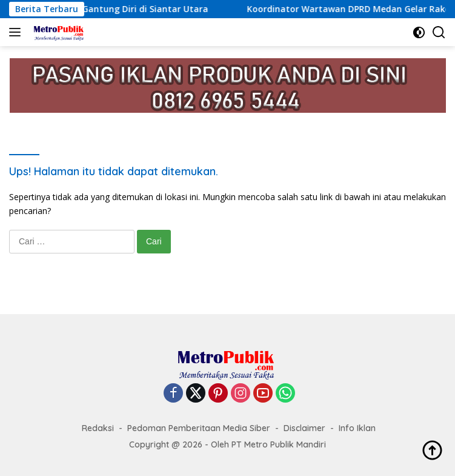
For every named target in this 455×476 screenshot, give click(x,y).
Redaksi (98, 428)
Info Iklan (357, 428)
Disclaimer (304, 428)
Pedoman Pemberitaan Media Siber (199, 428)
